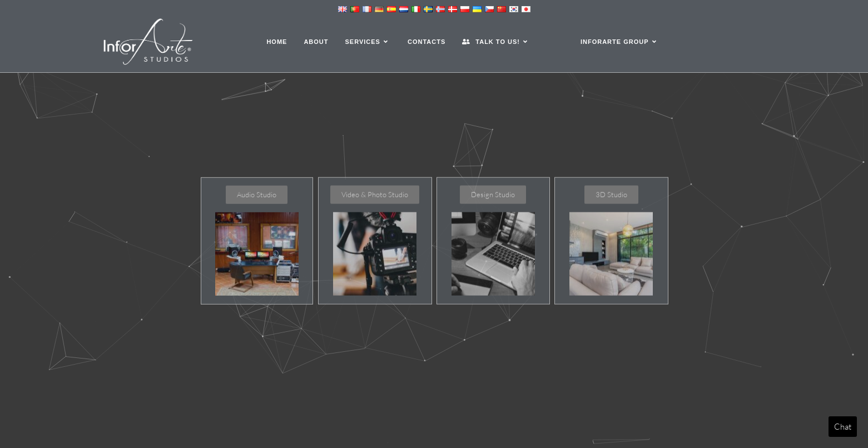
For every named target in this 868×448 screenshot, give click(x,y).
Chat (843, 427)
